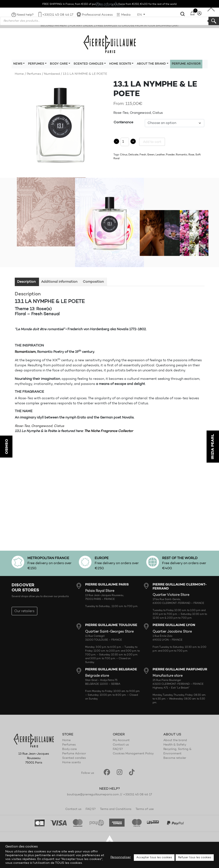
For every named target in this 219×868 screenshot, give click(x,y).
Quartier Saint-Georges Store (109, 632)
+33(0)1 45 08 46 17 (58, 15)
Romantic (182, 155)
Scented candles (74, 758)
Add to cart (152, 142)
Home (19, 74)
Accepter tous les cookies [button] (154, 858)
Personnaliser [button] (121, 857)
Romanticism (25, 352)
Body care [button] (59, 64)
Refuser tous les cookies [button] (195, 858)
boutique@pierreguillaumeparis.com (93, 795)
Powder (170, 155)
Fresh (143, 155)
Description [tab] (26, 282)
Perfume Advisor (186, 64)
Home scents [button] (120, 64)
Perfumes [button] (36, 64)
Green (151, 155)
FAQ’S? (118, 749)
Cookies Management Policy (133, 754)
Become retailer (175, 758)
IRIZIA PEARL (213, 447)
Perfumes (34, 74)
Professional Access (97, 15)
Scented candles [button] (88, 64)
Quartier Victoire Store (171, 595)
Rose (191, 155)
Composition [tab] (93, 282)
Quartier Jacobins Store (172, 632)
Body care (69, 749)
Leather (160, 155)
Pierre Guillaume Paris (110, 44)
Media (126, 15)
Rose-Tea (22, 426)
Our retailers (24, 611)
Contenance (123, 122)
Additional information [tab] (59, 282)
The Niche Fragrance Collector (109, 431)
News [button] (18, 64)
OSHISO (6, 447)
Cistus (59, 426)
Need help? (25, 15)
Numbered (52, 74)
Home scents (71, 763)
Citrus (124, 155)
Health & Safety (175, 745)
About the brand (175, 740)
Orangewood (42, 426)
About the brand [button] (151, 64)
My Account (121, 740)
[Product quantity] (125, 142)
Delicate (133, 155)
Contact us (121, 745)
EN (140, 15)
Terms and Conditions (116, 809)
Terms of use (145, 809)
